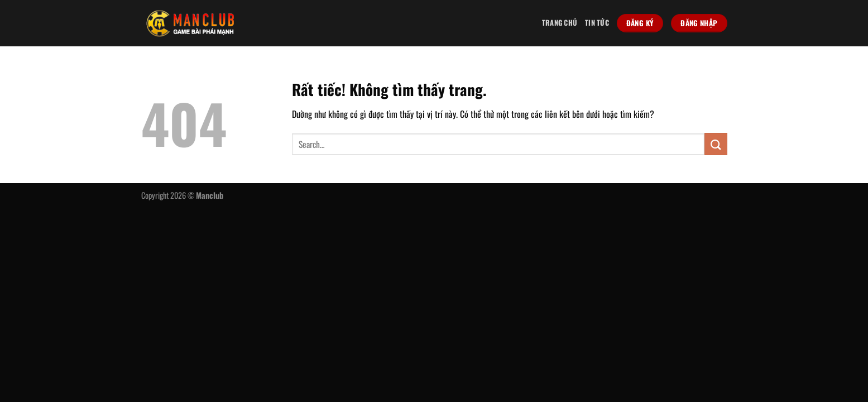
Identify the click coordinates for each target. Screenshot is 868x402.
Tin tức (597, 23)
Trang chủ (560, 23)
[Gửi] (716, 144)
